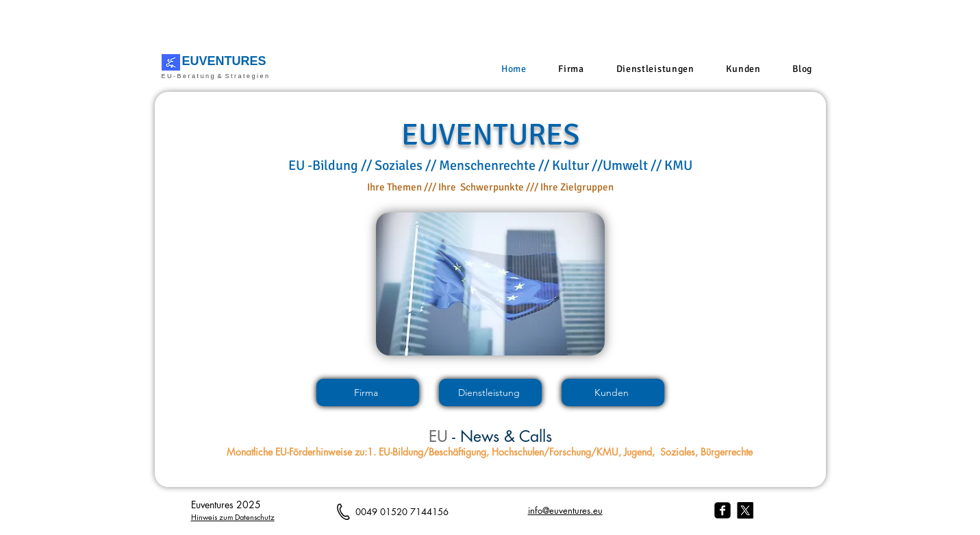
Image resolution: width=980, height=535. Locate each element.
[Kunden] (613, 393)
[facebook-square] (723, 510)
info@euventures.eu (565, 510)
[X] (745, 510)
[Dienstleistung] (490, 393)
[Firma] (368, 393)
